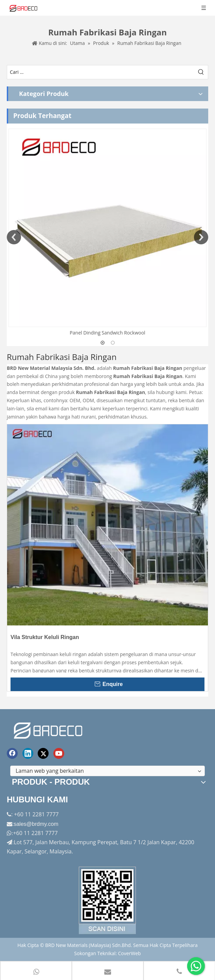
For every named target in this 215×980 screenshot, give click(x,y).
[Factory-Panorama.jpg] (108, 900)
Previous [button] (14, 237)
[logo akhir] (49, 729)
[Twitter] (43, 753)
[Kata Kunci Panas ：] (201, 72)
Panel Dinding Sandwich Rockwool (107, 333)
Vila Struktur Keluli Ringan (45, 637)
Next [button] (201, 237)
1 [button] (103, 343)
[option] (107, 233)
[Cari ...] (101, 72)
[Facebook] (12, 753)
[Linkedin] (28, 753)
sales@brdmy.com (36, 824)
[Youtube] (59, 753)
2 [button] (113, 343)
